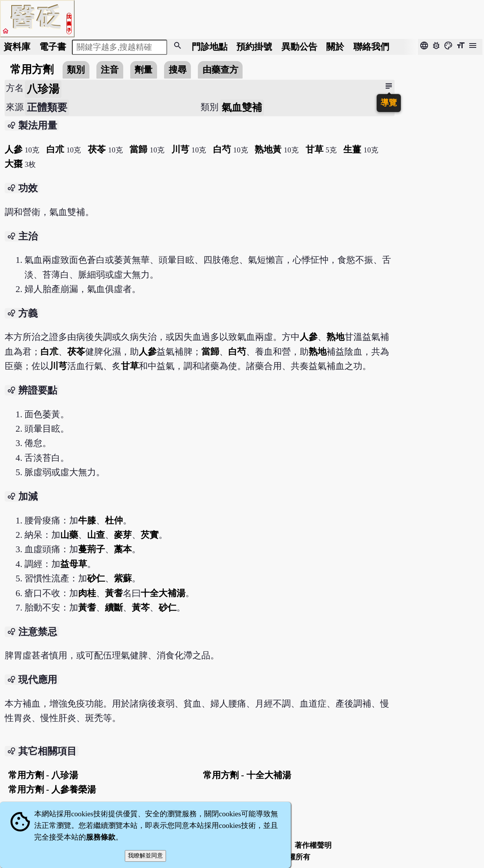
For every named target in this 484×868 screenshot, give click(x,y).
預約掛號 (254, 47)
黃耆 (114, 593)
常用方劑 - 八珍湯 (43, 775)
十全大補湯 (163, 593)
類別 (76, 70)
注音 (110, 70)
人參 (14, 149)
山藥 (69, 535)
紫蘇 (123, 578)
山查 (96, 535)
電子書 (53, 47)
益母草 (74, 564)
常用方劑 (32, 69)
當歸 (138, 149)
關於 (335, 47)
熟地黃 (268, 149)
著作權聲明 (313, 845)
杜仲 (114, 520)
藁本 (123, 549)
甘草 (315, 149)
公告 (299, 47)
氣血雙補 (242, 108)
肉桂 (87, 593)
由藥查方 (220, 70)
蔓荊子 (92, 549)
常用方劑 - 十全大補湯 (247, 775)
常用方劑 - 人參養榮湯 (52, 789)
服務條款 (101, 837)
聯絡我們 (371, 47)
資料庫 (17, 47)
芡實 (150, 535)
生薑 (352, 149)
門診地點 (210, 47)
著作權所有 (292, 857)
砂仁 (96, 578)
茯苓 (97, 149)
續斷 (114, 607)
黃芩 (141, 607)
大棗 (14, 164)
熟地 (335, 337)
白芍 (222, 149)
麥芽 (123, 535)
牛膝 (87, 520)
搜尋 (178, 70)
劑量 (143, 70)
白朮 (55, 149)
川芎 (180, 149)
